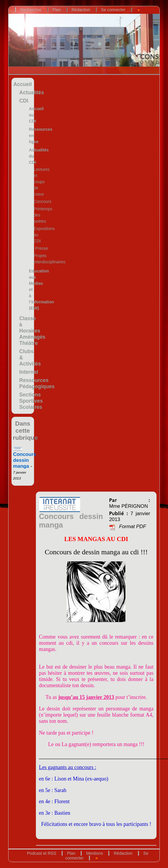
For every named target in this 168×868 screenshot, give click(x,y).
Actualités (32, 92)
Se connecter (113, 10)
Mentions (94, 853)
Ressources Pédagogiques (37, 383)
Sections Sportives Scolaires (31, 401)
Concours (43, 201)
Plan (57, 10)
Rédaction (81, 10)
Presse (42, 248)
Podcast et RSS (42, 853)
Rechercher (31, 10)
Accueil (23, 84)
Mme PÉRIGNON (128, 506)
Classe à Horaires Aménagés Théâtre (32, 331)
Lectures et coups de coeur (42, 182)
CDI (24, 101)
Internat (29, 372)
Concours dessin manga (25, 458)
